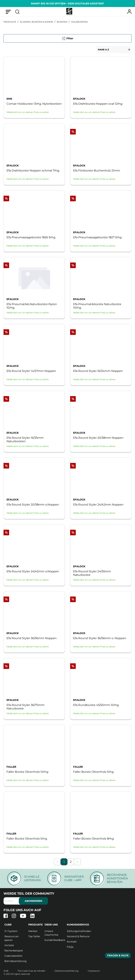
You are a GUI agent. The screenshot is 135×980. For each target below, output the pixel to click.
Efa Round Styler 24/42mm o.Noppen (33, 571)
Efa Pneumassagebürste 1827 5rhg (97, 237)
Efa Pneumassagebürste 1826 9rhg (31, 237)
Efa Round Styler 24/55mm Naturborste (92, 573)
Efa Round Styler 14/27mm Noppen (31, 371)
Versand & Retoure (78, 936)
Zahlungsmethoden (79, 931)
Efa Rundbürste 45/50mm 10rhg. (96, 705)
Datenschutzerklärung (67, 971)
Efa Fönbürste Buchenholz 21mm (97, 171)
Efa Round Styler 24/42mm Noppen (98, 505)
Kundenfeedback (55, 940)
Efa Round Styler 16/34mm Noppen (98, 371)
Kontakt (72, 942)
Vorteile (9, 945)
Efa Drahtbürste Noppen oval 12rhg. (98, 104)
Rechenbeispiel (14, 951)
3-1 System (11, 931)
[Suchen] (17, 12)
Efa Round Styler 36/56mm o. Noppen (100, 638)
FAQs (70, 947)
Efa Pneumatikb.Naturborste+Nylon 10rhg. (32, 306)
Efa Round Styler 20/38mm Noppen (98, 438)
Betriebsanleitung (15, 961)
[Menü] (8, 12)
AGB (6, 971)
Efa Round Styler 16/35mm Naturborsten (25, 440)
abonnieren (33, 901)
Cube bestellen (13, 956)
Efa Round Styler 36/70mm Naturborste (25, 707)
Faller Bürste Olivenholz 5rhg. (94, 772)
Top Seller (34, 936)
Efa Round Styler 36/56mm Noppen (32, 638)
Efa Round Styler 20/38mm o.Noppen (33, 505)
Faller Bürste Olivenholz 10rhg (27, 772)
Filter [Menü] (68, 38)
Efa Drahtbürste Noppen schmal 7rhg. (33, 171)
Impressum (94, 971)
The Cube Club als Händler (32, 971)
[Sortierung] (114, 50)
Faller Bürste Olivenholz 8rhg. (94, 839)
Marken (33, 931)
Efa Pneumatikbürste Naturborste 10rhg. (97, 306)
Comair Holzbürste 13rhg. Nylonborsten (34, 104)
